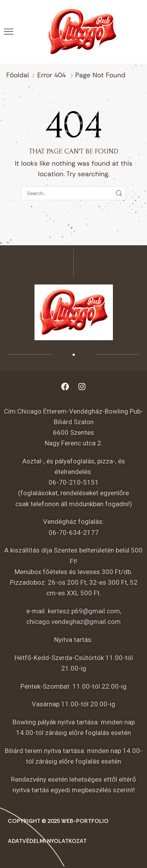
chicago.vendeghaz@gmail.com (73, 622)
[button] (9, 32)
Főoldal (18, 75)
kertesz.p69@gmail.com (84, 611)
